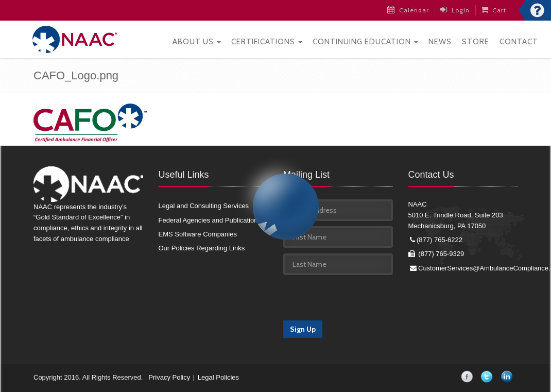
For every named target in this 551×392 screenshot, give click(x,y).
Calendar (408, 10)
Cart (494, 10)
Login (455, 10)
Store (476, 42)
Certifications (267, 42)
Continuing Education (365, 42)
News (440, 42)
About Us (197, 42)
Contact (519, 42)
